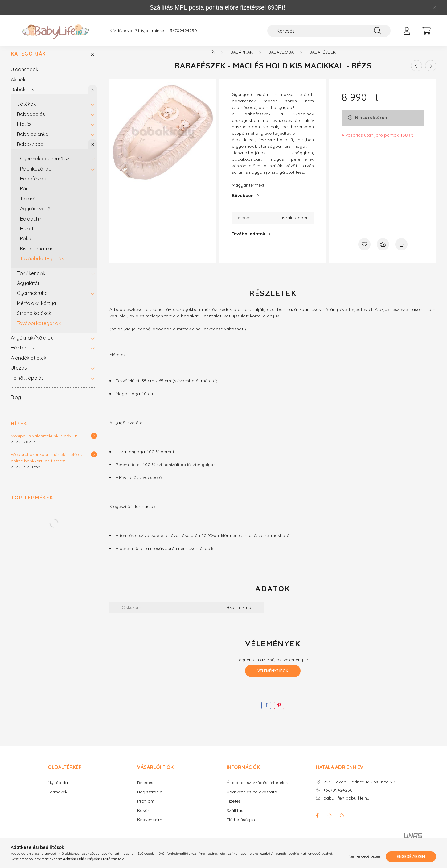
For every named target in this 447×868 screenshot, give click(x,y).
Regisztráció (150, 798)
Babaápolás (31, 121)
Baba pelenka (33, 141)
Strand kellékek (34, 320)
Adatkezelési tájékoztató (252, 798)
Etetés (24, 130)
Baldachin (31, 225)
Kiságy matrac (37, 255)
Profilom (146, 808)
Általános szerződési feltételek (257, 789)
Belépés (145, 789)
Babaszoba (30, 151)
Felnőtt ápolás (27, 384)
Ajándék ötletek (29, 364)
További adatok (248, 240)
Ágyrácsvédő (35, 215)
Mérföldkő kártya (37, 310)
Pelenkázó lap (36, 175)
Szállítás (235, 817)
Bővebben (243, 202)
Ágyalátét (28, 290)
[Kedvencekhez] (364, 251)
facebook (317, 822)
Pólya (26, 245)
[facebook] (266, 712)
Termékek (57, 798)
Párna (27, 195)
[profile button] (407, 31)
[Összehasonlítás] (383, 251)
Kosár (143, 817)
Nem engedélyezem (365, 856)
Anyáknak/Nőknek (32, 344)
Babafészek (33, 185)
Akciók (18, 86)
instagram (330, 822)
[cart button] (426, 31)
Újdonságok (25, 76)
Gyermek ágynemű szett (48, 165)
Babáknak (22, 96)
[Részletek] (94, 442)
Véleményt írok (273, 677)
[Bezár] (435, 7)
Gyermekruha (32, 300)
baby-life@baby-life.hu (346, 805)
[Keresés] (329, 31)
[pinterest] (279, 712)
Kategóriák (28, 60)
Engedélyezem (411, 856)
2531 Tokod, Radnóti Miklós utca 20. (360, 789)
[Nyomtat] (401, 251)
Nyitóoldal (58, 789)
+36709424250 (182, 31)
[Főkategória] (212, 59)
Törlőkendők (31, 280)
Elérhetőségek (241, 826)
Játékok (26, 110)
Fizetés (234, 808)
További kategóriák (42, 265)
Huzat (27, 235)
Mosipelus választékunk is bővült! (44, 442)
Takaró (28, 205)
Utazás (19, 374)
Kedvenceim (150, 826)
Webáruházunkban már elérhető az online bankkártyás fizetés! (47, 464)
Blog (16, 404)
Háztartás (22, 354)
